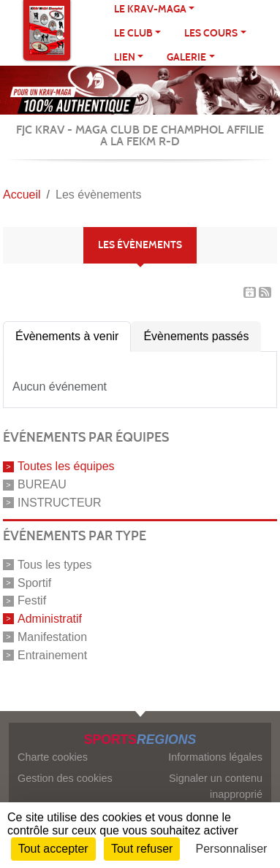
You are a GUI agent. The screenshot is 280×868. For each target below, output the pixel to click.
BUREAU (42, 484)
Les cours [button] (211, 33)
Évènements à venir (67, 336)
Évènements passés (196, 336)
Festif (32, 600)
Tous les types (54, 565)
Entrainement (52, 654)
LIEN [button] (125, 57)
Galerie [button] (186, 57)
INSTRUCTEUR (60, 503)
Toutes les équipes (66, 466)
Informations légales (215, 757)
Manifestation (52, 637)
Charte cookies (53, 757)
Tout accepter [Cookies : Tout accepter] (53, 849)
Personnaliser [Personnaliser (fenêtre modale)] (232, 849)
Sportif (34, 582)
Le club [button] (133, 33)
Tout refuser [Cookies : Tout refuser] (142, 849)
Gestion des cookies (65, 778)
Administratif (50, 619)
